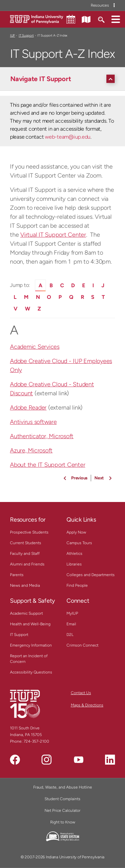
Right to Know (63, 822)
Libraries (74, 564)
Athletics (74, 554)
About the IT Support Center (48, 465)
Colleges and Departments (91, 575)
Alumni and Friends (27, 564)
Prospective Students (29, 532)
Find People (77, 585)
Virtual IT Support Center (53, 235)
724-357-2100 (36, 741)
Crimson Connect (82, 645)
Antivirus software (33, 422)
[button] (116, 19)
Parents (17, 575)
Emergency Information (31, 645)
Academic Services (35, 347)
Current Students (26, 543)
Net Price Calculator (62, 810)
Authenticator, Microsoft (42, 436)
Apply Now (76, 532)
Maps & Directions (87, 705)
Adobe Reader (28, 408)
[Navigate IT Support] (64, 79)
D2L (70, 635)
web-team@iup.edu (68, 137)
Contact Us (81, 693)
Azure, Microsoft (31, 450)
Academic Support (26, 613)
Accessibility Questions (31, 672)
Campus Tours (79, 543)
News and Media (25, 585)
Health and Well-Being (30, 624)
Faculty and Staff (25, 554)
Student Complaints (62, 799)
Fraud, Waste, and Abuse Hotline (63, 787)
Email (71, 624)
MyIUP (72, 613)
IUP (12, 35)
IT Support (26, 35)
